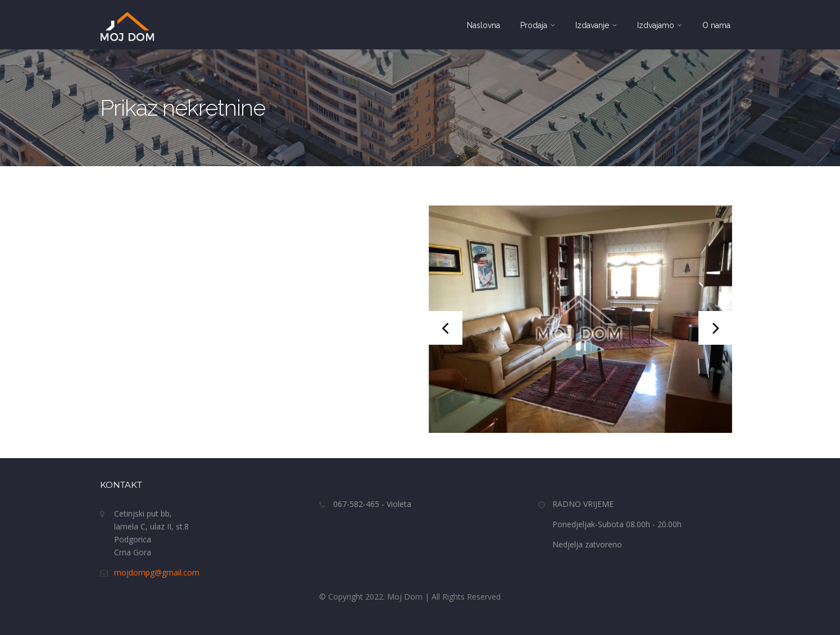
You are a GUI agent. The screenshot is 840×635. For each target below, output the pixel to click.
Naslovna (483, 25)
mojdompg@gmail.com (157, 572)
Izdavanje (596, 25)
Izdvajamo (660, 25)
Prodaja (538, 25)
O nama (716, 25)
